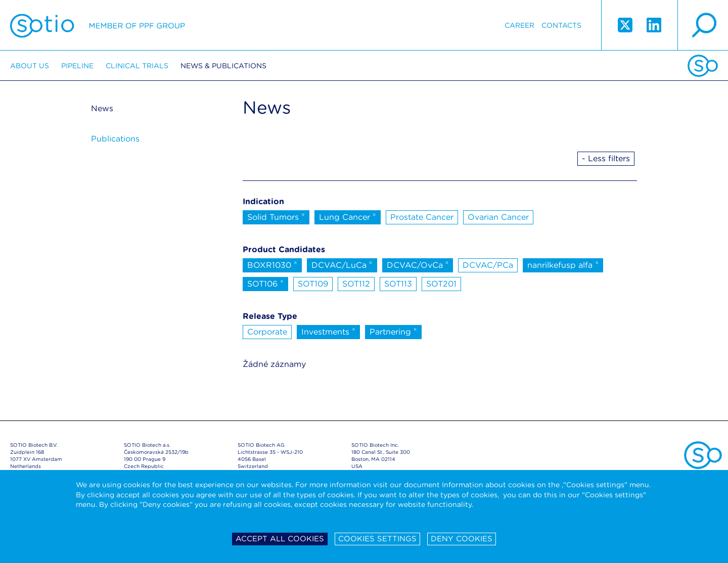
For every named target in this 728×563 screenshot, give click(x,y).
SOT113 (398, 284)
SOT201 (441, 284)
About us (30, 66)
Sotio (98, 25)
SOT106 (265, 283)
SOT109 (313, 284)
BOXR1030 (272, 264)
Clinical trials (137, 66)
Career (519, 25)
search (703, 25)
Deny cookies (462, 539)
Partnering (393, 331)
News (102, 108)
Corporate (267, 332)
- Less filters (606, 158)
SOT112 (356, 284)
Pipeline (77, 66)
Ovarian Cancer (498, 217)
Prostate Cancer (422, 217)
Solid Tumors (276, 216)
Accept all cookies (280, 539)
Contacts (561, 25)
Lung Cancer (348, 216)
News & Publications (223, 66)
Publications (115, 139)
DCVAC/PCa (488, 265)
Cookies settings (377, 539)
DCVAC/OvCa (418, 264)
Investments (328, 331)
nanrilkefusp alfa (563, 264)
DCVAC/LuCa (342, 264)
